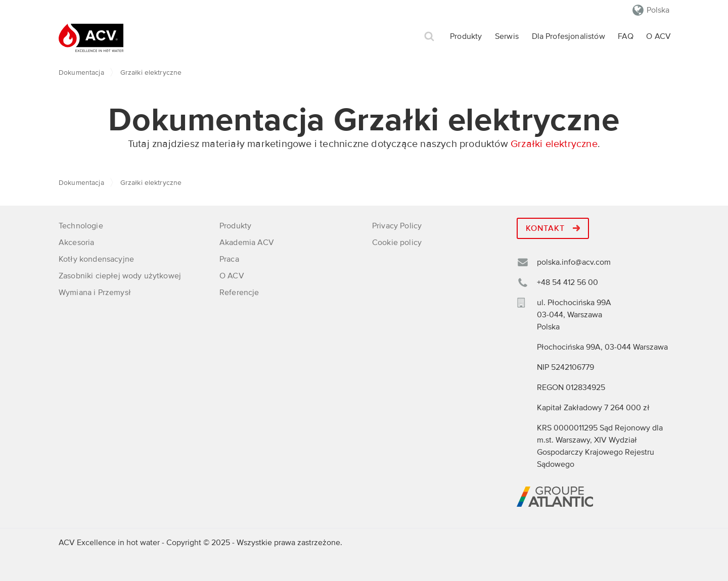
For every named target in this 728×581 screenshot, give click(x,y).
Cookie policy (397, 243)
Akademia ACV (247, 243)
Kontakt (553, 228)
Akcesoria (76, 243)
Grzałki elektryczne (554, 144)
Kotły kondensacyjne (96, 259)
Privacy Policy (397, 226)
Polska (658, 10)
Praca (229, 259)
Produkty (466, 36)
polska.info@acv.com (574, 262)
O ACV (658, 36)
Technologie (81, 226)
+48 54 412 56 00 (567, 282)
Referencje (239, 293)
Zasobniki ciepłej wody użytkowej (120, 276)
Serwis (507, 36)
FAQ (625, 36)
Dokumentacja (81, 72)
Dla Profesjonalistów (568, 36)
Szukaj (429, 37)
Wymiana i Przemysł (95, 293)
